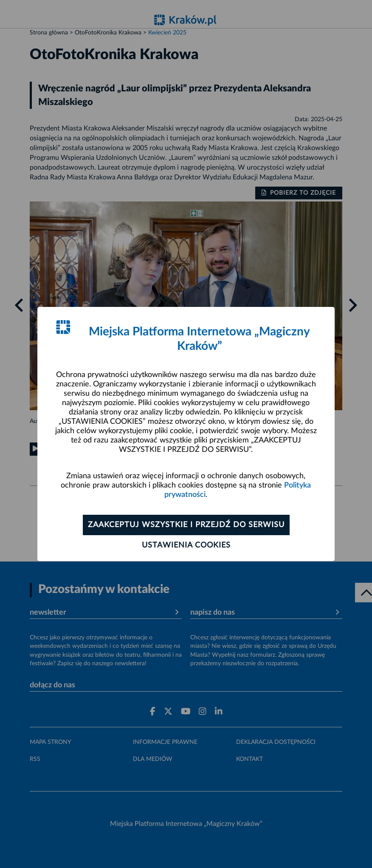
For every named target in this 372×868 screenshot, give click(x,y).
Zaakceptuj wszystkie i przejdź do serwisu (186, 525)
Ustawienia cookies (186, 545)
